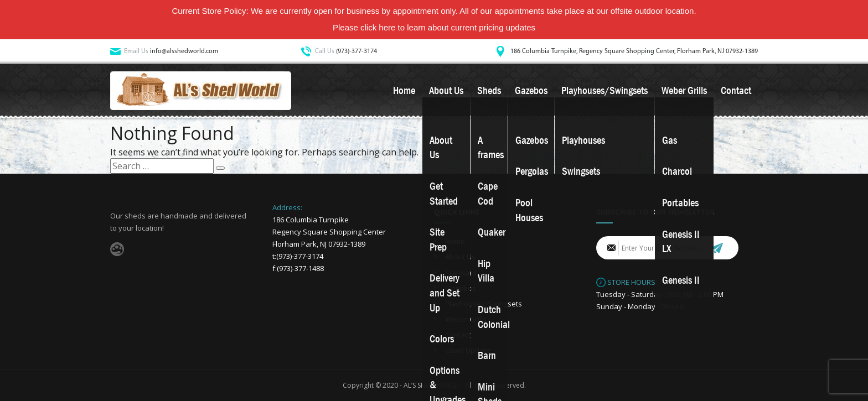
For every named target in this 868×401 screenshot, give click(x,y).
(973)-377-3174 (356, 51)
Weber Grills (684, 91)
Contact (736, 91)
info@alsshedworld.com (184, 51)
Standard (461, 273)
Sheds (489, 91)
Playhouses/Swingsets (604, 91)
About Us (446, 91)
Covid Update (468, 350)
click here (378, 27)
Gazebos (531, 91)
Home (404, 91)
